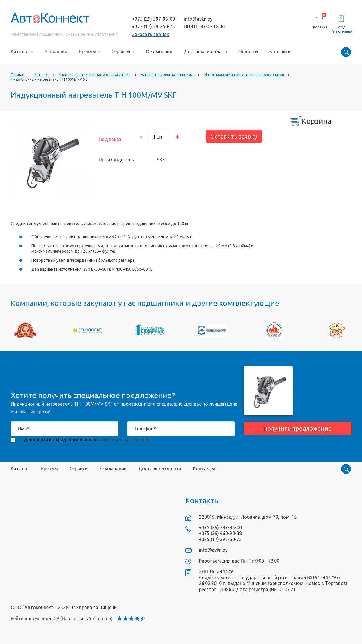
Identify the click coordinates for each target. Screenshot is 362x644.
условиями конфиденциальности (61, 440)
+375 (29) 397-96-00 (154, 19)
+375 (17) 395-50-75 (154, 26)
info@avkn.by (198, 19)
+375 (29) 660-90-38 (220, 533)
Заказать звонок (151, 34)
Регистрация (341, 31)
